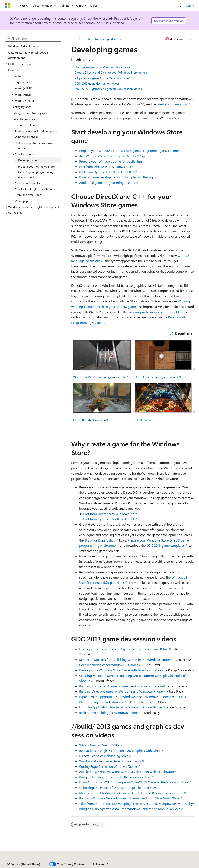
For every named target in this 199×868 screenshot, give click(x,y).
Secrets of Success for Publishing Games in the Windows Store (124, 659)
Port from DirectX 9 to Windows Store (106, 166)
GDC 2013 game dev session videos (97, 83)
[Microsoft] (8, 6)
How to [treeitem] (16, 76)
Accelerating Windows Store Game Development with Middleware (126, 772)
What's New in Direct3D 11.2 (99, 745)
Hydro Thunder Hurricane (89, 420)
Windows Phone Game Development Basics (110, 761)
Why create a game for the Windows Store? (102, 78)
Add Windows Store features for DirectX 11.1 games (115, 156)
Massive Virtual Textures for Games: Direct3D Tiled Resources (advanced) (131, 793)
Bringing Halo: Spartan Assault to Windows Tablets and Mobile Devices (130, 809)
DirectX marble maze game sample (157, 377)
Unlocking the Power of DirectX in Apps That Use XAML (119, 788)
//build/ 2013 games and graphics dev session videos (108, 89)
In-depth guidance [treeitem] (27, 125)
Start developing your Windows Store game (102, 67)
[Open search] (180, 6)
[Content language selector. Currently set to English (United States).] (24, 864)
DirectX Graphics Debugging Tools (104, 756)
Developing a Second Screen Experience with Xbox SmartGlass (124, 649)
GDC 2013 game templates (166, 545)
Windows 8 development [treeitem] (24, 46)
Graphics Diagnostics (100, 540)
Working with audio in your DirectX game (158, 312)
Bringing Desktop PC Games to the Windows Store (115, 777)
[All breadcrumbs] (75, 39)
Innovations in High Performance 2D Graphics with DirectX (121, 750)
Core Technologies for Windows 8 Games (109, 665)
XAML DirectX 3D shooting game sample (99, 377)
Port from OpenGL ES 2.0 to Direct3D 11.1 (108, 172)
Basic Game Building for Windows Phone (108, 713)
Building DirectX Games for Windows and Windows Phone (121, 691)
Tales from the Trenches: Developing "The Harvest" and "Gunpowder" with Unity (136, 803)
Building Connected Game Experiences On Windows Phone (121, 686)
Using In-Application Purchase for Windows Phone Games (121, 707)
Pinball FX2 (142, 420)
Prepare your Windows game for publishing (110, 161)
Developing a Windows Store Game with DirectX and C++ (120, 670)
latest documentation (172, 104)
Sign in (190, 5)
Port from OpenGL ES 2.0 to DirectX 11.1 (111, 519)
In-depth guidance (107, 39)
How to (86, 39)
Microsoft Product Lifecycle (119, 18)
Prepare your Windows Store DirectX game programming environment (130, 151)
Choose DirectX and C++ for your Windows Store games (111, 72)
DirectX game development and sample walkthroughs (118, 177)
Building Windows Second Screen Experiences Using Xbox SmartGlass (129, 798)
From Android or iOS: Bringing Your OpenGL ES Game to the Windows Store (134, 782)
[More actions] (190, 39)
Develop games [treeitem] (28, 160)
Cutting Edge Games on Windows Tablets (108, 766)
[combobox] (33, 39)
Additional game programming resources (109, 182)
